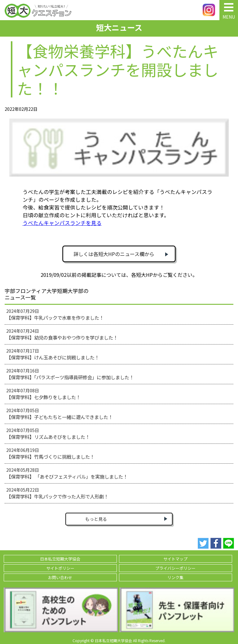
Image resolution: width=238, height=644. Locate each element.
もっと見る (96, 519)
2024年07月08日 (43, 394)
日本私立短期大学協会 (60, 559)
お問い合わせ (60, 577)
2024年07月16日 (70, 374)
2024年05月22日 (57, 493)
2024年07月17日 (53, 354)
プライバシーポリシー (175, 568)
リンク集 (175, 577)
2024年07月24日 (62, 334)
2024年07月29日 (55, 314)
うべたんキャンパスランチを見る (62, 223)
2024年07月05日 (59, 414)
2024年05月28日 (67, 473)
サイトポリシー (60, 568)
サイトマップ (175, 559)
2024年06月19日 (50, 453)
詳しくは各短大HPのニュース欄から (114, 254)
